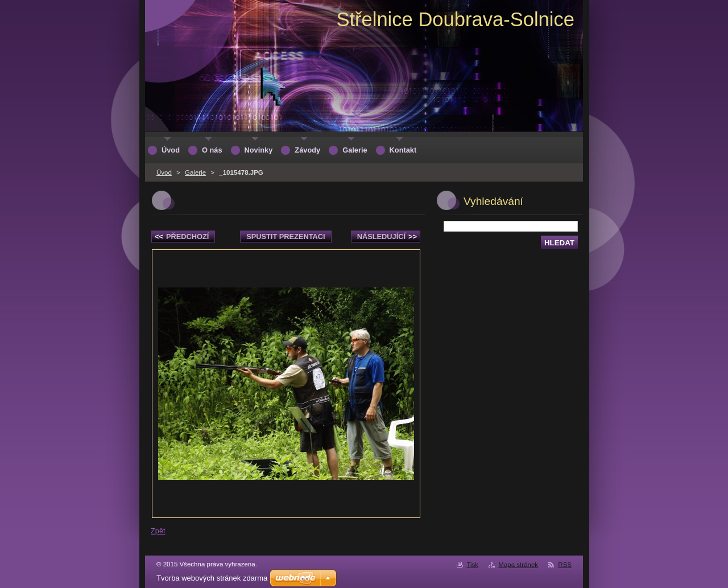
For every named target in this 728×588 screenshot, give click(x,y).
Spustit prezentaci (286, 237)
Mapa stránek (518, 565)
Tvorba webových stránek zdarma (212, 578)
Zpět (158, 531)
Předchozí (182, 237)
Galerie (195, 172)
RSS (565, 565)
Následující (387, 237)
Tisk (472, 565)
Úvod (164, 172)
